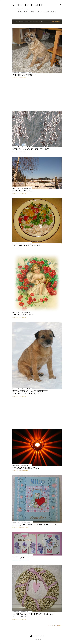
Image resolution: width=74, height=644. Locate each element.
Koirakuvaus (51, 12)
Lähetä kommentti (23, 471)
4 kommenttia (22, 152)
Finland (43, 12)
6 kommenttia (22, 78)
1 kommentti (22, 248)
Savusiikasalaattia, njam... (27, 245)
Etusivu (20, 12)
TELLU (26, 12)
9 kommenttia (22, 317)
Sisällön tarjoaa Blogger (37, 636)
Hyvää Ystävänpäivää (24, 315)
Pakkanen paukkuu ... (24, 191)
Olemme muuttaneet (24, 75)
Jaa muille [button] (15, 78)
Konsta (31, 12)
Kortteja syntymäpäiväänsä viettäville (34, 524)
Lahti (37, 12)
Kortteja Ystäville (23, 557)
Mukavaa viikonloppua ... (26, 468)
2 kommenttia (22, 396)
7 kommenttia (22, 619)
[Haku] (61, 5)
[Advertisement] (37, 94)
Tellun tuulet (30, 5)
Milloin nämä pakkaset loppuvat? (31, 149)
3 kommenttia (22, 193)
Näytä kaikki (56, 22)
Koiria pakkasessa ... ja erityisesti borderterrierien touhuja (30, 392)
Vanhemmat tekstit (55, 625)
